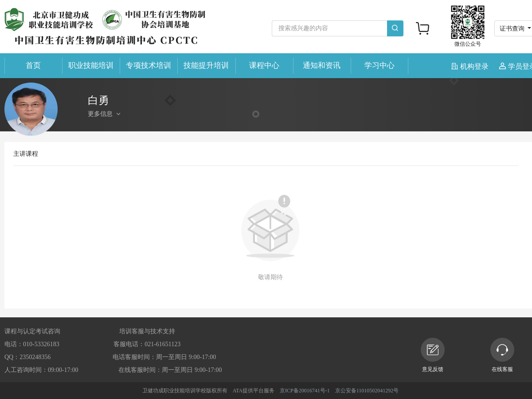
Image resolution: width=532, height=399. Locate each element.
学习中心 (379, 65)
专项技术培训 (149, 65)
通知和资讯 (322, 65)
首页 (33, 65)
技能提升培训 (206, 65)
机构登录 (471, 66)
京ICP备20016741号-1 (305, 391)
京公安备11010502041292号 (367, 391)
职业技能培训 (91, 65)
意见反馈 (433, 355)
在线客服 (502, 355)
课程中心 (264, 65)
